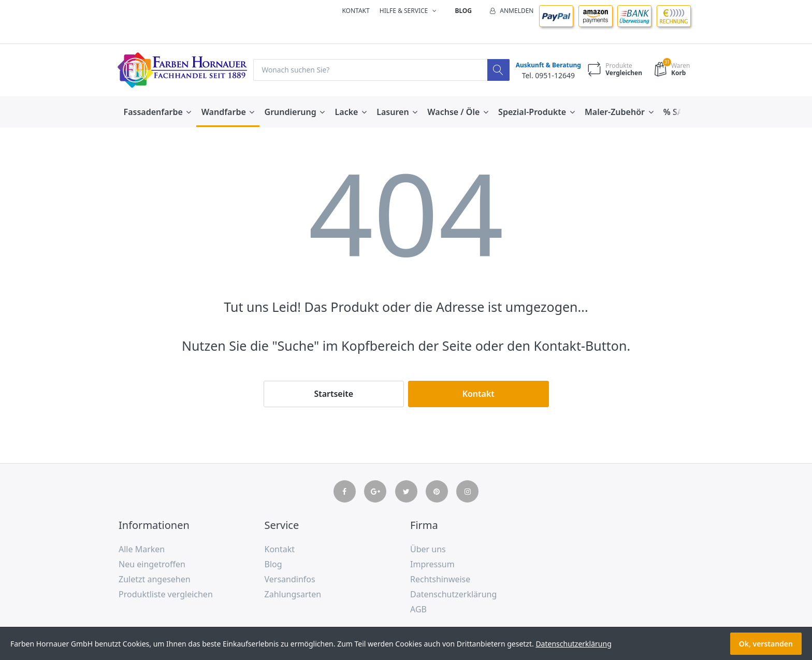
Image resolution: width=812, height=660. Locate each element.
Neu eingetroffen (152, 565)
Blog (463, 11)
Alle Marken (142, 550)
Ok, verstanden (766, 644)
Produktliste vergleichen (166, 594)
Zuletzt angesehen (155, 579)
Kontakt (356, 11)
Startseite (334, 394)
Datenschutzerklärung (453, 594)
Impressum (432, 565)
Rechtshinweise (440, 579)
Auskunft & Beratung (547, 66)
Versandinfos (290, 579)
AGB (418, 609)
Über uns (428, 550)
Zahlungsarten (293, 594)
